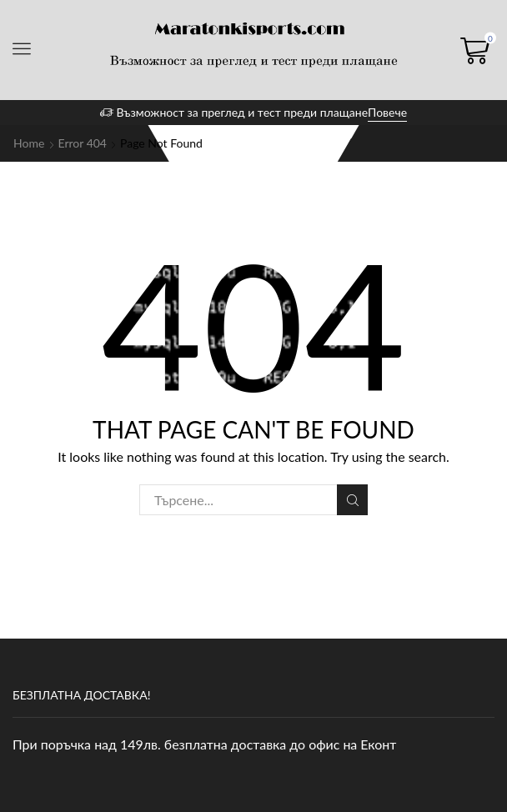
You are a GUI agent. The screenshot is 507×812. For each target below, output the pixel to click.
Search (352, 500)
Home (29, 143)
